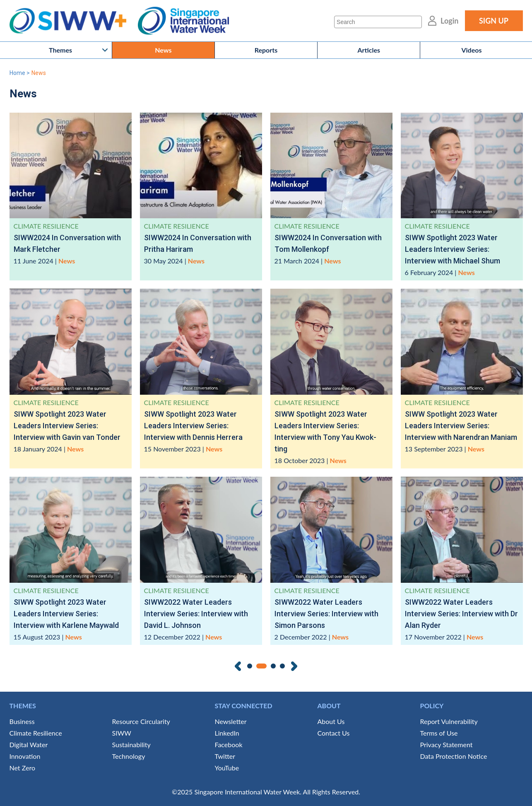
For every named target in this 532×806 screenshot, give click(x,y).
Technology (129, 756)
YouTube (227, 768)
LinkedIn (227, 733)
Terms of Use (439, 733)
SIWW (122, 733)
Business (22, 721)
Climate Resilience (36, 733)
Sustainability (131, 744)
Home (17, 73)
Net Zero (22, 768)
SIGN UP (494, 21)
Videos (471, 50)
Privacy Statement (447, 744)
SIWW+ (72, 21)
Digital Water (29, 744)
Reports (266, 50)
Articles (369, 50)
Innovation (25, 756)
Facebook (229, 744)
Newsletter (231, 721)
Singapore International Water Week (183, 21)
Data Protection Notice (454, 756)
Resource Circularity (141, 721)
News (163, 50)
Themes (60, 50)
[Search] (378, 22)
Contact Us (334, 733)
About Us (331, 721)
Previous (238, 666)
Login (449, 21)
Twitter (225, 756)
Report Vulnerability (449, 721)
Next (294, 666)
